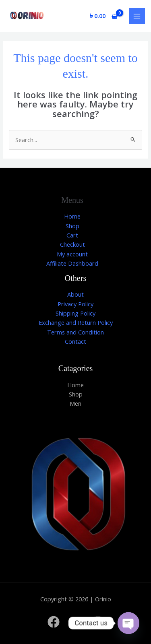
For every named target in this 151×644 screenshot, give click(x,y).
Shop (72, 226)
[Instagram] (98, 622)
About (75, 294)
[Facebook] (54, 622)
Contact (75, 341)
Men (75, 403)
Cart (72, 235)
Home (72, 216)
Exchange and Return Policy (76, 322)
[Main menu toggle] (137, 16)
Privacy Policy (75, 304)
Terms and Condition (75, 332)
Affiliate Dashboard (72, 263)
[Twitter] (76, 622)
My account (72, 254)
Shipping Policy (75, 313)
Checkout (72, 244)
